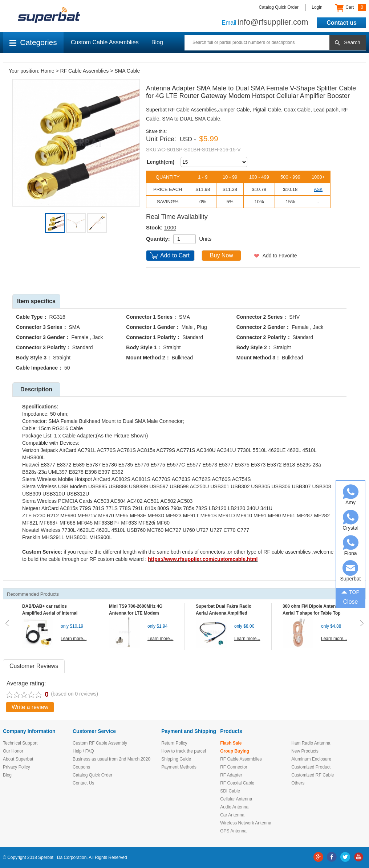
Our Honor (13, 751)
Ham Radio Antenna (311, 743)
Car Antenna (232, 815)
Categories (33, 42)
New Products (305, 751)
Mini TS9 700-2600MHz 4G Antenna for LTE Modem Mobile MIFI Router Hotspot (137, 613)
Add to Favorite (280, 256)
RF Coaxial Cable (237, 783)
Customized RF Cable (313, 775)
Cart (351, 8)
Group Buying (235, 751)
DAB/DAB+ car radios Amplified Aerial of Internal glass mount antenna (50, 613)
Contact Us (83, 783)
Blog (157, 42)
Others (298, 783)
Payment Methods (179, 767)
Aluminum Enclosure (311, 759)
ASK (318, 190)
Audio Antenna (234, 807)
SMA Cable (127, 71)
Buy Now (222, 255)
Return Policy (174, 743)
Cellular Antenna (236, 799)
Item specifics (36, 301)
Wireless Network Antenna (246, 823)
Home (47, 71)
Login (317, 7)
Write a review (30, 707)
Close (351, 602)
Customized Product (311, 767)
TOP (350, 591)
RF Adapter (231, 775)
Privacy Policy (17, 767)
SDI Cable (230, 791)
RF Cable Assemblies (85, 71)
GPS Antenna (233, 831)
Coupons (81, 767)
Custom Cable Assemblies (105, 42)
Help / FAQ (83, 751)
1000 (170, 227)
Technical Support (20, 743)
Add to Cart (175, 255)
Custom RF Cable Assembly (100, 743)
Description (36, 389)
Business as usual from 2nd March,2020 (111, 759)
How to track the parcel (184, 751)
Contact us (342, 23)
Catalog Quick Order (279, 7)
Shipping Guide (176, 759)
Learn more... (74, 639)
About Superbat (18, 759)
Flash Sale (231, 743)
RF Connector (234, 767)
